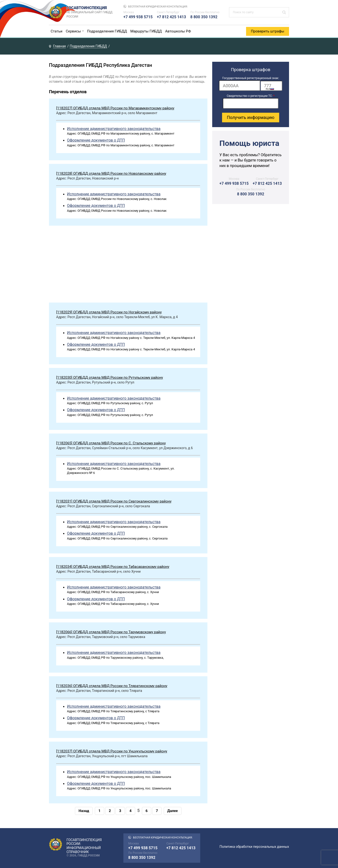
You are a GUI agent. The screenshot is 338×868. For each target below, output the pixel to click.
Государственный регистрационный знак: (251, 78)
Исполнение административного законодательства (114, 129)
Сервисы (73, 31)
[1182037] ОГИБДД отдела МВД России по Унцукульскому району (112, 751)
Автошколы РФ (178, 31)
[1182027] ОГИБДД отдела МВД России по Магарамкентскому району (115, 108)
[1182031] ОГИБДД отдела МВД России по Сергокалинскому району (114, 501)
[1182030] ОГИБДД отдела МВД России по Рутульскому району (110, 378)
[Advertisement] (128, 265)
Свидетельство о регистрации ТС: (251, 96)
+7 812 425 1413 (171, 17)
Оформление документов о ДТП (96, 140)
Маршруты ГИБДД (146, 31)
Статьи (57, 31)
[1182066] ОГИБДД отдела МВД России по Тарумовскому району (111, 632)
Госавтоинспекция (90, 12)
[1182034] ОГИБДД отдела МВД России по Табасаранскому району (113, 567)
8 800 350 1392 (204, 17)
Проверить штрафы (268, 31)
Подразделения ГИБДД (107, 31)
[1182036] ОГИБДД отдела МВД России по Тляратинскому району (112, 686)
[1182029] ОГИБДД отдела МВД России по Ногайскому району (109, 312)
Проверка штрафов (251, 70)
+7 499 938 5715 (138, 17)
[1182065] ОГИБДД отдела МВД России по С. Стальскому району (111, 443)
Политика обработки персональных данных (254, 847)
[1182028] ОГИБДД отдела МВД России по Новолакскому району (111, 174)
